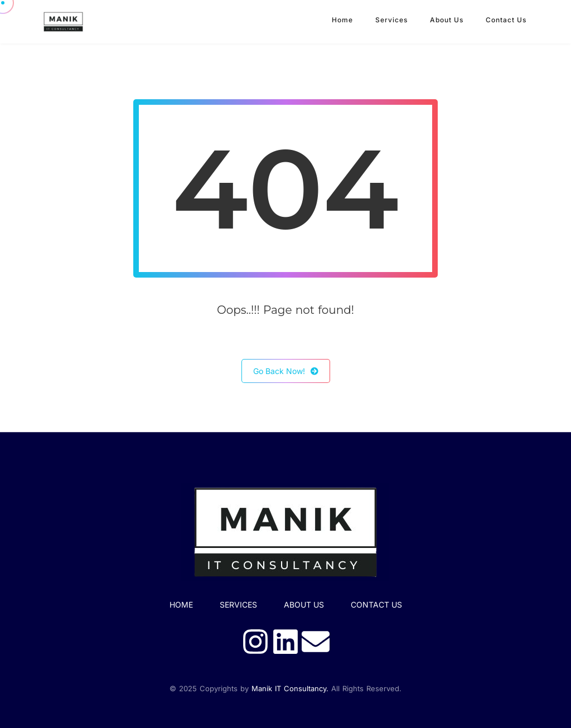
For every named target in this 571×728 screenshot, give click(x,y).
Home (342, 20)
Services (391, 20)
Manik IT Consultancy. (290, 688)
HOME (181, 605)
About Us (447, 20)
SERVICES (238, 605)
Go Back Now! (286, 371)
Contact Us (506, 20)
